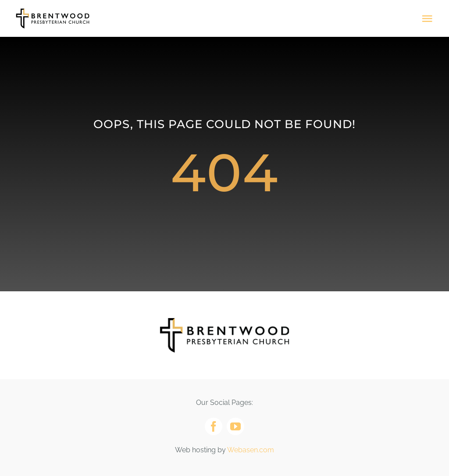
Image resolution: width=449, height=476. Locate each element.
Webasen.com (251, 450)
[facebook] (214, 426)
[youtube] (235, 426)
